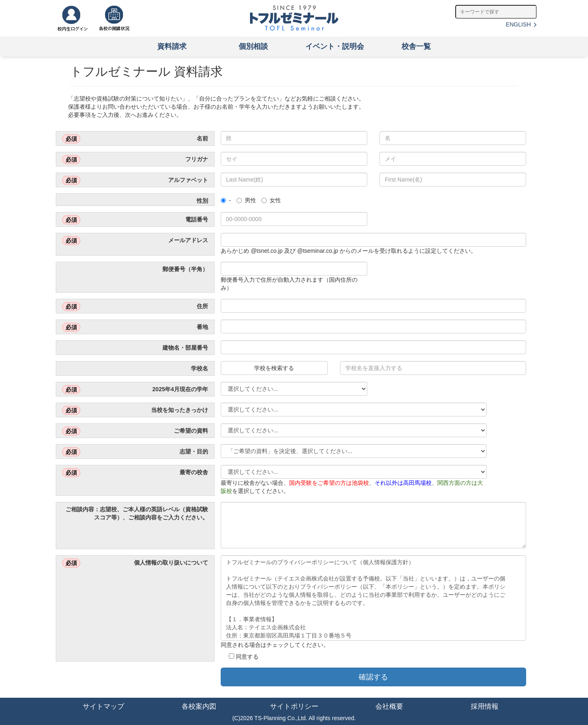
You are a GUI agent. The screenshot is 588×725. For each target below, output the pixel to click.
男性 (246, 200)
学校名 (199, 368)
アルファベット (135, 180)
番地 (135, 327)
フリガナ (135, 160)
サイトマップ (103, 706)
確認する (373, 677)
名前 (135, 139)
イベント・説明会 (335, 46)
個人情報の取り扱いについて (135, 563)
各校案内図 (199, 706)
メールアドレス (135, 241)
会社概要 (389, 706)
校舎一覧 (416, 46)
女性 (271, 200)
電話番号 (135, 220)
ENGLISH (521, 24)
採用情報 (485, 706)
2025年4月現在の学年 (135, 390)
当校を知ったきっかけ (135, 410)
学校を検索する (274, 368)
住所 (135, 307)
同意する (244, 655)
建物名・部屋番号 (184, 348)
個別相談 (253, 46)
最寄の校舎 (135, 473)
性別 (202, 201)
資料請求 (172, 46)
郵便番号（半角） (184, 269)
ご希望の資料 (135, 431)
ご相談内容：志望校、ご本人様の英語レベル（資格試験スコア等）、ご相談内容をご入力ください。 (136, 513)
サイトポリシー (294, 706)
